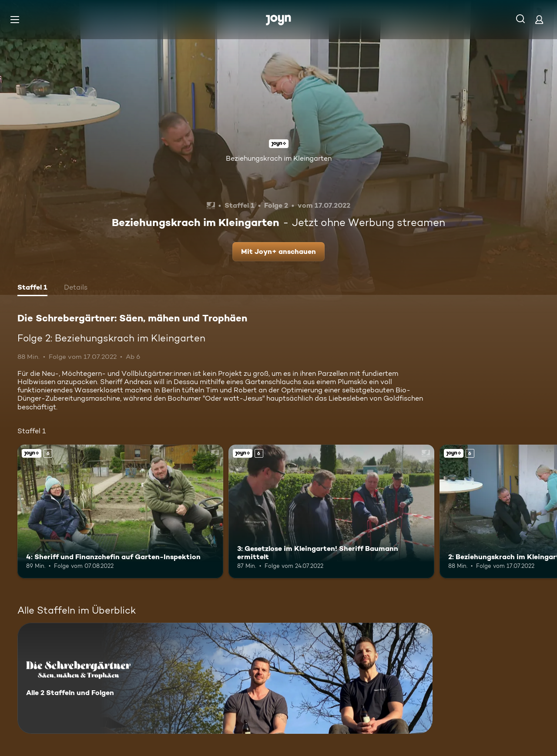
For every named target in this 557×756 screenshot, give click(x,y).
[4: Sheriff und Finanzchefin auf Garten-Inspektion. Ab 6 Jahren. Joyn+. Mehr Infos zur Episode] (120, 511)
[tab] (32, 288)
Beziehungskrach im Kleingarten (279, 158)
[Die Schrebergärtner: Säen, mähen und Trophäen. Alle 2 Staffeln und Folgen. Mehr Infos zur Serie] (225, 678)
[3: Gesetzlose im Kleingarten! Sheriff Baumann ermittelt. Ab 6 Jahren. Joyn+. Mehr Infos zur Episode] (331, 511)
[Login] (539, 19)
